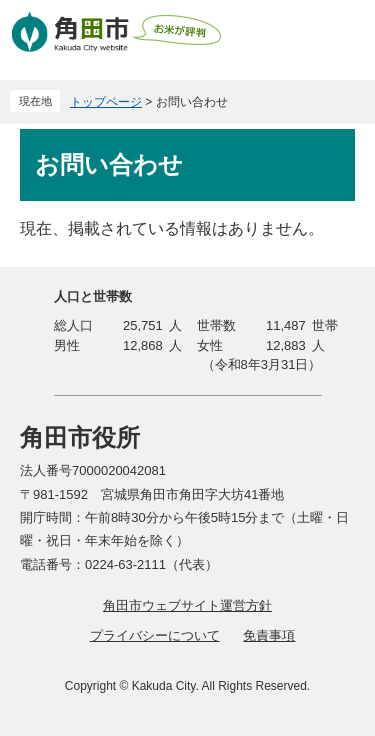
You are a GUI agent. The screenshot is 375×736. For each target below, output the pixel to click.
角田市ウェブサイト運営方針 (187, 605)
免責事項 (269, 635)
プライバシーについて (155, 635)
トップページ (106, 102)
